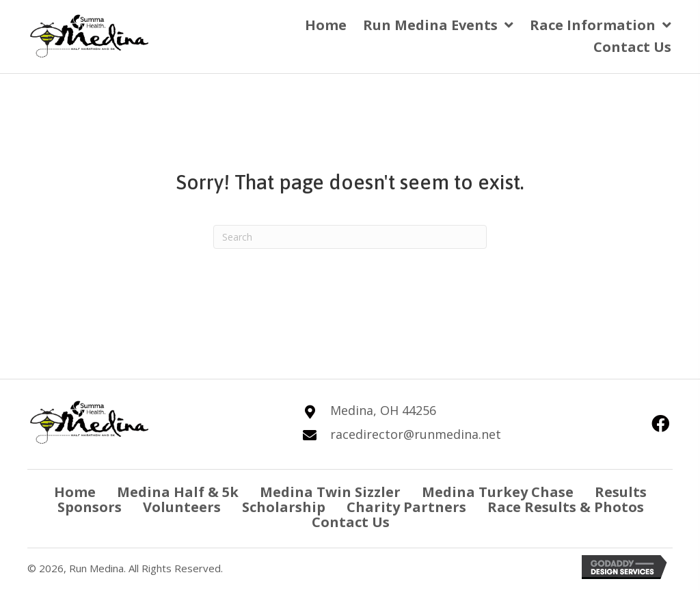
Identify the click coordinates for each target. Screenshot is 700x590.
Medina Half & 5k (178, 492)
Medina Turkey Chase (498, 492)
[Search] (350, 237)
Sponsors (90, 507)
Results (621, 492)
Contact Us (351, 522)
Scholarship (284, 507)
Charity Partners (406, 507)
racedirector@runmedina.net (416, 434)
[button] (661, 423)
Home (75, 492)
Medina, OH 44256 (383, 410)
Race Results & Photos (566, 507)
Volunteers (182, 507)
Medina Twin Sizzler (330, 492)
